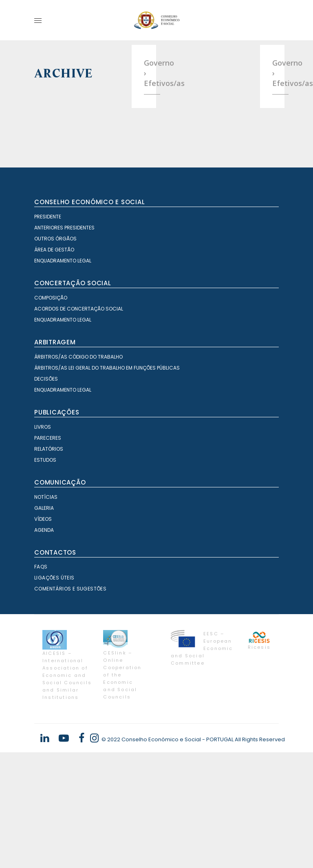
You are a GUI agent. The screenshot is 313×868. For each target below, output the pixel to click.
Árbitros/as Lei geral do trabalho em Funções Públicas (107, 484)
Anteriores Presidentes (64, 343)
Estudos (45, 576)
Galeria (44, 624)
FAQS (41, 682)
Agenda (44, 646)
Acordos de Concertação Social (79, 424)
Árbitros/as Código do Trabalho (78, 473)
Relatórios (49, 565)
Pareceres (48, 554)
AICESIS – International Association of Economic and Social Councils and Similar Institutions (67, 791)
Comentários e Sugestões (70, 704)
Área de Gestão (54, 365)
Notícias (46, 613)
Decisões (46, 495)
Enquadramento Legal (63, 376)
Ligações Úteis (54, 693)
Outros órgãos (55, 354)
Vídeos (43, 635)
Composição (51, 413)
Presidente (48, 332)
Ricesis (259, 763)
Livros (43, 543)
